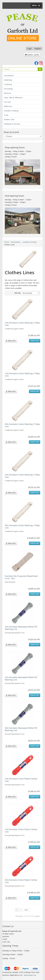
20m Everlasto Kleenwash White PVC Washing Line (21, 729)
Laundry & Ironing (29, 242)
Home (7, 242)
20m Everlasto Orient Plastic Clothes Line (21, 881)
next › (27, 910)
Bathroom (8, 106)
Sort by (18, 293)
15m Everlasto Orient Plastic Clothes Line (21, 831)
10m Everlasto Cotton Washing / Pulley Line (22, 324)
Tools (6, 115)
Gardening (8, 80)
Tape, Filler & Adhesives (13, 98)
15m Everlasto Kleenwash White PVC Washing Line (21, 678)
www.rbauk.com (30, 975)
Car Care (7, 102)
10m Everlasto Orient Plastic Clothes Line (21, 780)
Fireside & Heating (11, 111)
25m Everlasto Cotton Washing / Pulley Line (22, 476)
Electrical (7, 93)
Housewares (9, 76)
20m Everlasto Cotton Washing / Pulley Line (22, 425)
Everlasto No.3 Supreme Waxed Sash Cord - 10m (21, 577)
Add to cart (35, 341)
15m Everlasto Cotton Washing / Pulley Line (22, 375)
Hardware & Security (12, 124)
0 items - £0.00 (32, 55)
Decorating (8, 89)
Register (38, 48)
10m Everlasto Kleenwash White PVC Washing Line (21, 628)
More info (11, 341)
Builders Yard (9, 119)
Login (29, 48)
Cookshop (8, 84)
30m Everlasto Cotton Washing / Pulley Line (22, 527)
